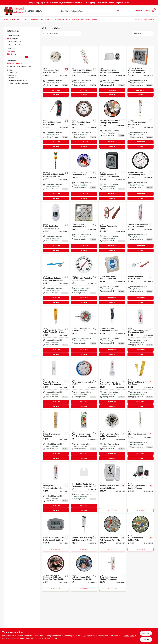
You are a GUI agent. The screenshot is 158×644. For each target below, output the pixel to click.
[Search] (118, 11)
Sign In (139, 11)
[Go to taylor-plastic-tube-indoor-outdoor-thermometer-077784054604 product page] (84, 72)
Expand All (19, 63)
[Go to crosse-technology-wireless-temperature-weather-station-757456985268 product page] (140, 72)
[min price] (11, 57)
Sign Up (148, 11)
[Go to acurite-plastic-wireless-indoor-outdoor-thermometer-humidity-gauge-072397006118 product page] (112, 487)
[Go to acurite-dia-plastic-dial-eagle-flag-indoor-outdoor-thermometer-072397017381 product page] (112, 124)
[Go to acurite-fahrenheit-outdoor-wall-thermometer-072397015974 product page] (112, 533)
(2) (14, 78)
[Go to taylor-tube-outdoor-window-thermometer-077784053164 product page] (56, 383)
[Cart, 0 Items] (153, 11)
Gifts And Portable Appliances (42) (19, 66)
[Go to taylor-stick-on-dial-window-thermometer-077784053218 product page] (84, 383)
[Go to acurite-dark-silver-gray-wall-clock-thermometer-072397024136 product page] (84, 124)
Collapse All (11, 63)
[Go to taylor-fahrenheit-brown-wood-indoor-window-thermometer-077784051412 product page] (56, 435)
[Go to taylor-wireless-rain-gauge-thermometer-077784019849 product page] (112, 72)
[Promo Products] (8, 35)
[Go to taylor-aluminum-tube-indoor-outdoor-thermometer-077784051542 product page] (56, 487)
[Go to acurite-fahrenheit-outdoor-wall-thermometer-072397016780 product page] (84, 572)
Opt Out (146, 639)
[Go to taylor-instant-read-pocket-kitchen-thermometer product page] (140, 280)
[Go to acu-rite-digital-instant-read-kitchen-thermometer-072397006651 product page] (56, 124)
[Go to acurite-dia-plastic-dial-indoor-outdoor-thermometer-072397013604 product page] (84, 280)
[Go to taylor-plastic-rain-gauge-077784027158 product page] (140, 383)
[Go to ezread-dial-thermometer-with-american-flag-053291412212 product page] (84, 176)
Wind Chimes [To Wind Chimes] (85, 20)
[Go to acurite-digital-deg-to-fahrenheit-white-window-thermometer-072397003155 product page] (56, 228)
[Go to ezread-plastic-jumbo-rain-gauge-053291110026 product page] (56, 176)
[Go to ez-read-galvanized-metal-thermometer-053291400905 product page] (140, 228)
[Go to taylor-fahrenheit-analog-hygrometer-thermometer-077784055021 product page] (112, 280)
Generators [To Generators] (49, 20)
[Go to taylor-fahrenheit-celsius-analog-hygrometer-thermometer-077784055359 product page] (112, 383)
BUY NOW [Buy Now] (56, 95)
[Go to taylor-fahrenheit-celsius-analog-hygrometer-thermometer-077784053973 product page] (140, 176)
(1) (18, 81)
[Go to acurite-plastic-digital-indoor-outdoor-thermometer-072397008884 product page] (56, 533)
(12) (13, 75)
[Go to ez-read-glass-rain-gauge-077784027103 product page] (140, 435)
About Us (138, 20)
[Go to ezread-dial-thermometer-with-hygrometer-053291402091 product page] (84, 228)
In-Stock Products (15, 42)
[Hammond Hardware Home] (14, 11)
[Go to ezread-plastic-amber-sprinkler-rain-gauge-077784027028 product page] (56, 332)
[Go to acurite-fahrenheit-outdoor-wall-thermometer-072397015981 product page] (140, 533)
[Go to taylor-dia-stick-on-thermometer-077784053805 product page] (112, 435)
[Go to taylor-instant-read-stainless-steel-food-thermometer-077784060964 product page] (56, 280)
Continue (146, 633)
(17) (13, 72)
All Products (13, 39)
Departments (148, 20)
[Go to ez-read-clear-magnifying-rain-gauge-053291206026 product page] (112, 332)
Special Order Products (17, 45)
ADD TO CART (56, 90)
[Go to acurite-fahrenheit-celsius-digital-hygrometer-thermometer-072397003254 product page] (112, 176)
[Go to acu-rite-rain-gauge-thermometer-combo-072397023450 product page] (84, 533)
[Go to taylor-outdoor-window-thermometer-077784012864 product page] (84, 435)
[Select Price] (26, 57)
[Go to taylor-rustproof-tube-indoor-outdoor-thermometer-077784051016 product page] (84, 487)
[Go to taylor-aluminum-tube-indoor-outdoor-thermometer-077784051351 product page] (140, 332)
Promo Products (15, 35)
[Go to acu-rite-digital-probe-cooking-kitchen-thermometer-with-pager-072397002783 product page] (140, 487)
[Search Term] (90, 11)
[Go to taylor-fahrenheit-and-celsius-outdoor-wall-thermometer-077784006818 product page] (56, 72)
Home (6, 20)
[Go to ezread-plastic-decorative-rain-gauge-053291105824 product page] (140, 124)
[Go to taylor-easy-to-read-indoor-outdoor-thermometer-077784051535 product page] (112, 572)
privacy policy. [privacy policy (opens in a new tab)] (129, 636)
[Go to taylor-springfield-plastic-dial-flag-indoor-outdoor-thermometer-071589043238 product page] (56, 572)
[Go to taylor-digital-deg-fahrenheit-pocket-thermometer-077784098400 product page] (112, 228)
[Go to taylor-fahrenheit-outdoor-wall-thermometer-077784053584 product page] (84, 332)
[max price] (20, 57)
